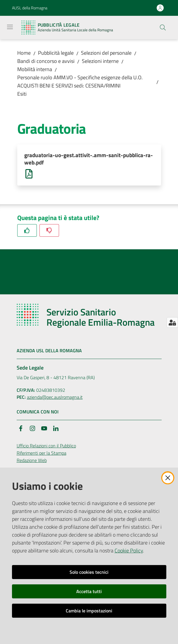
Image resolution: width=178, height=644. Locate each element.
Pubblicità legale (56, 53)
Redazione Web (32, 461)
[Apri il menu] (10, 27)
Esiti (22, 94)
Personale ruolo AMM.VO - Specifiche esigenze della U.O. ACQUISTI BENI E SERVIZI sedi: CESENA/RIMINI (80, 81)
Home (24, 53)
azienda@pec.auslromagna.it (55, 398)
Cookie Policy (129, 551)
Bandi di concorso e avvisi (46, 61)
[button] (163, 28)
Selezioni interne (100, 61)
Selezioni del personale (106, 53)
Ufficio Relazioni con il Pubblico (46, 446)
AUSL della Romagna (30, 8)
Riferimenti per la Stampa (42, 454)
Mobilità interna (35, 69)
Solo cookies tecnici (89, 572)
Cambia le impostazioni (89, 611)
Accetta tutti (89, 591)
